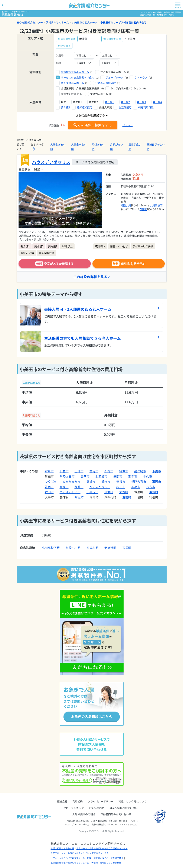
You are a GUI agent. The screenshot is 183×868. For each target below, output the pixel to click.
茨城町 (109, 492)
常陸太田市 (67, 476)
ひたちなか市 (72, 482)
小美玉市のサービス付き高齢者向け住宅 (123, 22)
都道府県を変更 (67, 39)
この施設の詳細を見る (92, 277)
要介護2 (125, 102)
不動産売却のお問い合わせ (116, 814)
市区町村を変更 (112, 39)
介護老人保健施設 (105, 83)
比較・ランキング (74, 808)
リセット (128, 125)
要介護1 (109, 102)
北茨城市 (101, 476)
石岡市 (109, 471)
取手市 (133, 476)
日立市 (64, 471)
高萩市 (85, 476)
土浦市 (79, 471)
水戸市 (49, 471)
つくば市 (51, 482)
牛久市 (148, 476)
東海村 (154, 492)
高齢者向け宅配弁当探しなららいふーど (70, 863)
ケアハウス (141, 77)
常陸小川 (126, 205)
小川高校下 (156, 205)
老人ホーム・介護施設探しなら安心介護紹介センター (102, 849)
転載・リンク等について (133, 802)
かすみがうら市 (100, 487)
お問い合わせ (97, 808)
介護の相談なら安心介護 (62, 849)
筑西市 (49, 487)
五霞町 (127, 497)
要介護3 (141, 102)
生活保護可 (125, 107)
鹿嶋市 (91, 482)
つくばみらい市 (70, 492)
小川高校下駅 (51, 548)
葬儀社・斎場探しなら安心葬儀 (106, 863)
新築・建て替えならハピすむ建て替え (105, 858)
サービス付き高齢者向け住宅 (78, 77)
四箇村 (143, 209)
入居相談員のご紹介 (84, 814)
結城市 (124, 471)
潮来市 (106, 482)
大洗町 (124, 492)
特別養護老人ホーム (72, 83)
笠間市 (118, 476)
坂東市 (64, 487)
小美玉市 (92, 492)
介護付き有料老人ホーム (75, 72)
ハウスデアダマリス (51, 162)
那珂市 (157, 482)
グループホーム (114, 77)
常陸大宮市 (139, 482)
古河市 (94, 471)
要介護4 (157, 102)
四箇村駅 (92, 548)
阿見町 (79, 497)
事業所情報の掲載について (125, 808)
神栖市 (136, 487)
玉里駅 (127, 548)
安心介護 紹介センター (30, 22)
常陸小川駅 (73, 548)
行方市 (151, 487)
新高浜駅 (110, 548)
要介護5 (66, 107)
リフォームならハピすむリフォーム (68, 858)
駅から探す (64, 46)
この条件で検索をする (93, 125)
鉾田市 (49, 492)
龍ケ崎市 (140, 471)
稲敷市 (79, 487)
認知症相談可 (85, 107)
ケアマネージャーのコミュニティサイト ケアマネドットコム (80, 853)
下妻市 (157, 471)
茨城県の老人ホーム (57, 22)
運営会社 (62, 802)
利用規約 (78, 802)
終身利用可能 (146, 107)
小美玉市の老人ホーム (85, 22)
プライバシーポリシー (101, 802)
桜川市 (121, 487)
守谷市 (121, 482)
